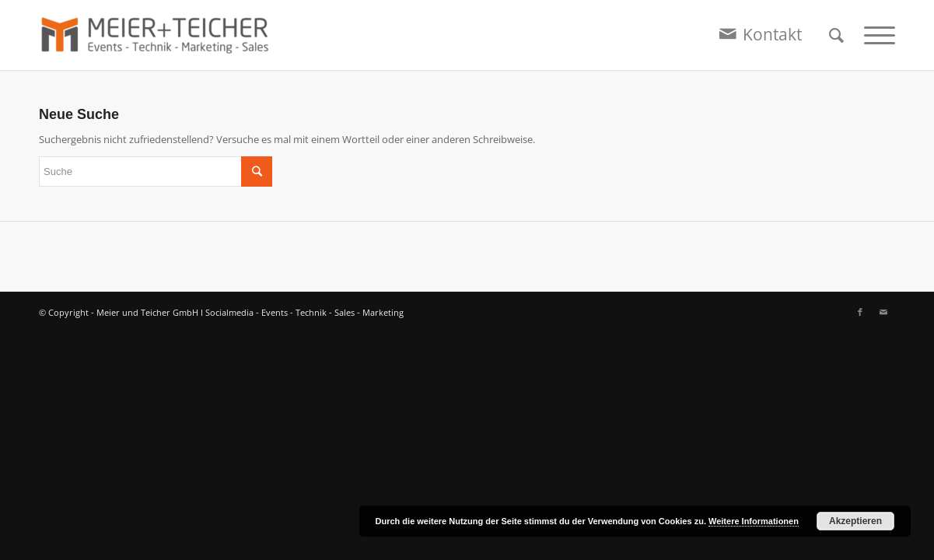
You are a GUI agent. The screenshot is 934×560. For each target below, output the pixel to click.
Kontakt (772, 34)
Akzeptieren (855, 521)
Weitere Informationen (754, 521)
